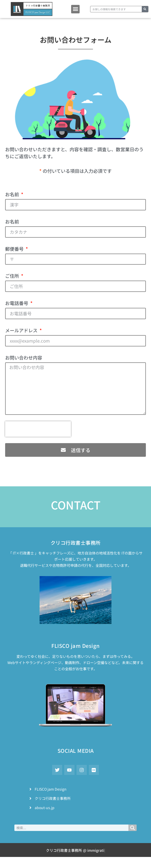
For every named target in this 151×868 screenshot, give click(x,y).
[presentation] (38, 429)
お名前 (13, 194)
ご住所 (13, 276)
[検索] (145, 9)
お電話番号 (17, 303)
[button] (75, 9)
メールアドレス (22, 330)
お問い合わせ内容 (24, 357)
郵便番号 (15, 249)
